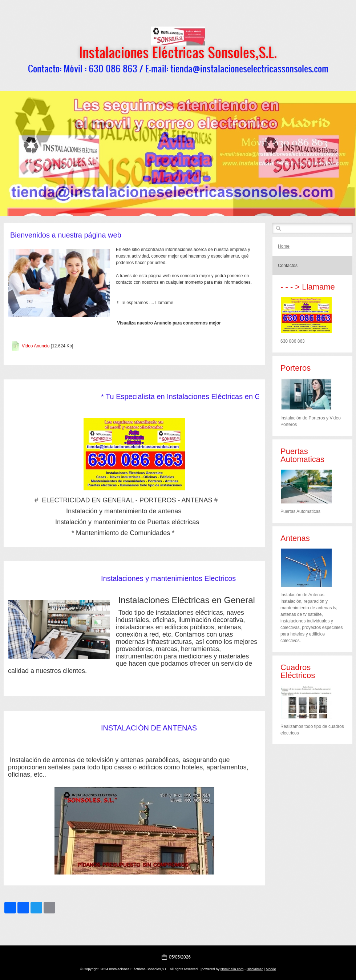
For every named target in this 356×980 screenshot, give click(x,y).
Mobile (271, 969)
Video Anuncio (36, 346)
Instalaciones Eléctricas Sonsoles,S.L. (178, 52)
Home (284, 246)
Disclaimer (255, 969)
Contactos (288, 266)
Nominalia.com (232, 969)
